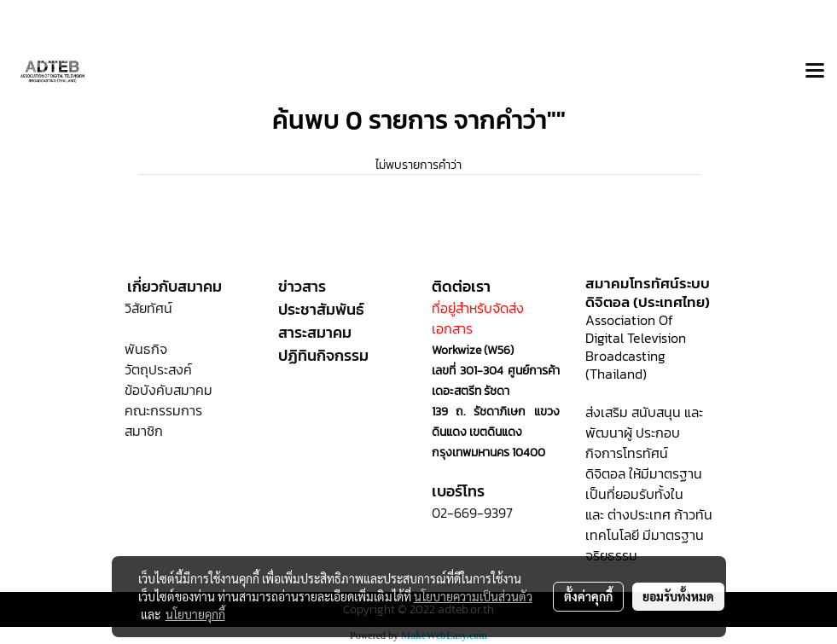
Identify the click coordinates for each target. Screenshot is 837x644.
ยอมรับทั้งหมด (678, 596)
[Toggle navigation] (815, 72)
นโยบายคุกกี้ (195, 614)
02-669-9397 (472, 513)
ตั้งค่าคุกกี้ (588, 596)
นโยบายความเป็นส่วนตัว (473, 596)
